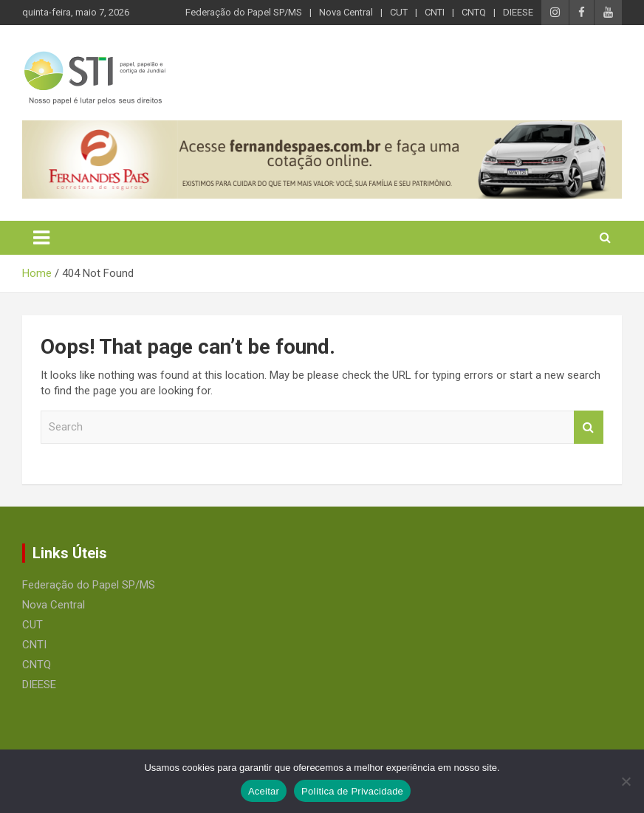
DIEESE (518, 12)
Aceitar (264, 791)
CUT (399, 12)
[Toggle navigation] (41, 238)
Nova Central (346, 12)
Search (589, 427)
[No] (626, 781)
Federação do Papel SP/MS (244, 12)
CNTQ (474, 12)
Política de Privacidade (352, 791)
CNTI (435, 12)
